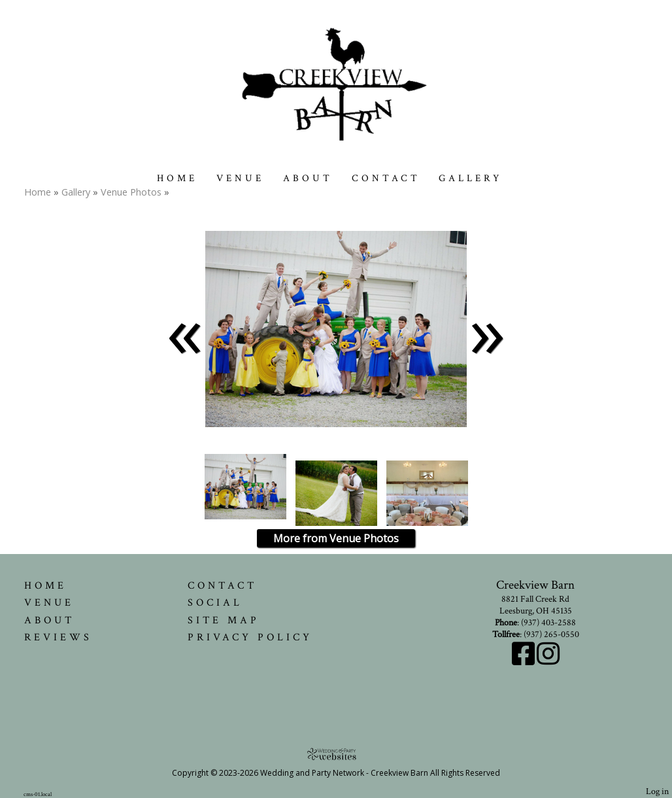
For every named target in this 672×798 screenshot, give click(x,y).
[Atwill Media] (336, 754)
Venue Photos (131, 192)
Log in (657, 791)
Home (177, 178)
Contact (386, 178)
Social (215, 602)
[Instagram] (548, 661)
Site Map (224, 620)
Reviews (58, 637)
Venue (240, 178)
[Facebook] (524, 661)
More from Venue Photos (336, 538)
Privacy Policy (250, 637)
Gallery (471, 178)
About (308, 178)
